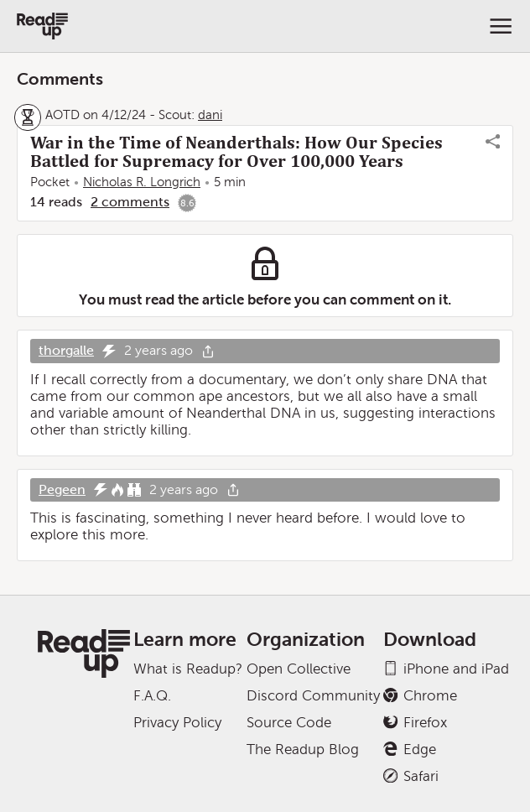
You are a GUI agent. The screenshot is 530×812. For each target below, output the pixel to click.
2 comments (130, 202)
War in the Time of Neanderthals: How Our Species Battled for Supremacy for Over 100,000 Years (236, 152)
